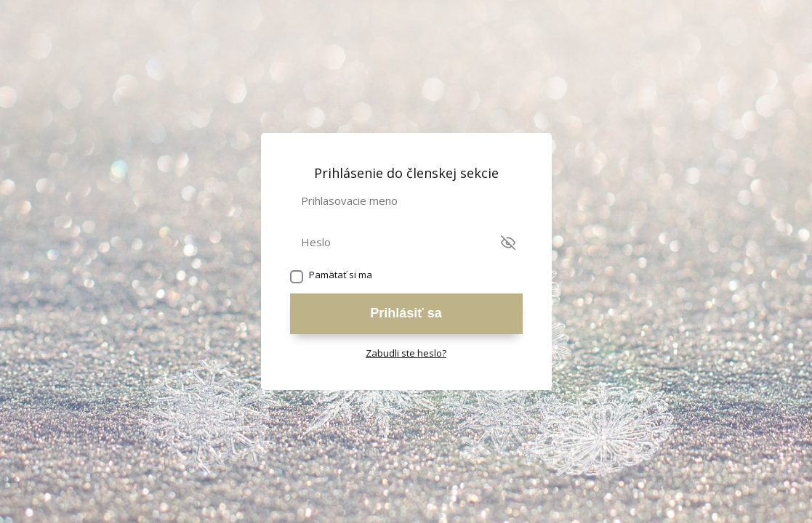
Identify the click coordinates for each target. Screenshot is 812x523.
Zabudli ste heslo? (406, 353)
